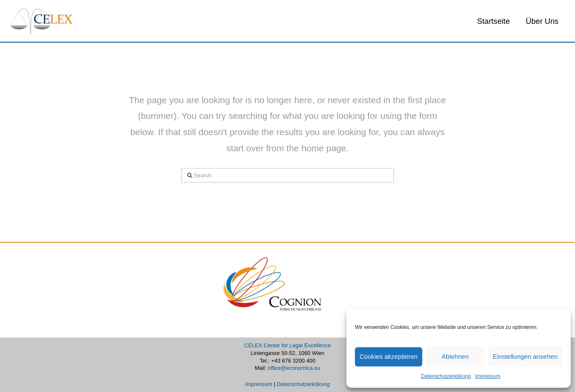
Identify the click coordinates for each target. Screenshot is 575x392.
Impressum (488, 376)
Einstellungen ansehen (525, 356)
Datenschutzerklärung (446, 376)
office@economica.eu (294, 368)
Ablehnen (455, 356)
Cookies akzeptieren (389, 356)
